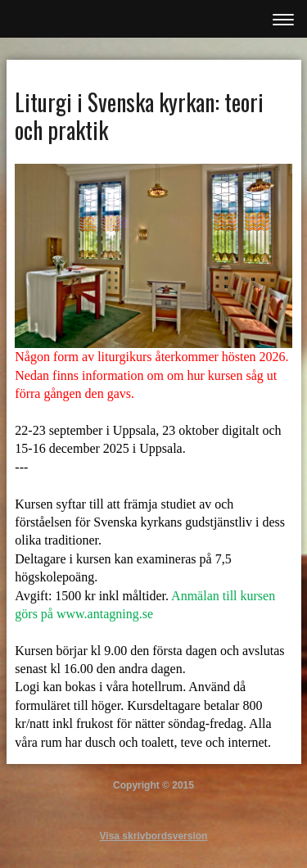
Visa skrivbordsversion (154, 836)
